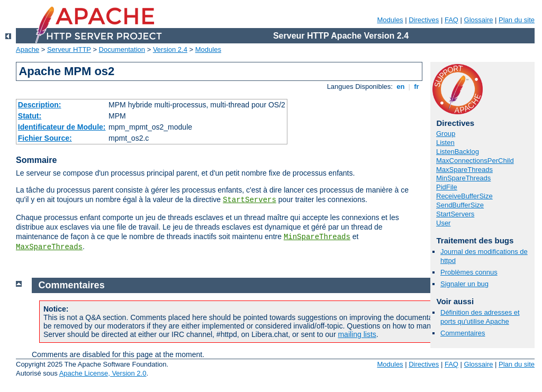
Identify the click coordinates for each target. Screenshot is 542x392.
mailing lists (357, 334)
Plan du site (517, 20)
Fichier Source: (45, 138)
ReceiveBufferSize (464, 196)
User (443, 223)
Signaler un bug (464, 284)
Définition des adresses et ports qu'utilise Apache (480, 317)
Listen (445, 143)
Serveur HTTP (69, 49)
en (401, 86)
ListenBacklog (458, 152)
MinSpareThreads (317, 237)
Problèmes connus (469, 272)
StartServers (250, 200)
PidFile (447, 187)
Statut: (30, 116)
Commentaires (463, 333)
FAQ (451, 20)
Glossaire (479, 20)
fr (417, 86)
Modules (390, 20)
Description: (40, 105)
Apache (28, 49)
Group (446, 134)
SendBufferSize (460, 205)
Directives (424, 20)
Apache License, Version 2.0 (103, 373)
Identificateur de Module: (62, 127)
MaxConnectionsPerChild (475, 161)
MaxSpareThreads (49, 247)
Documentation (122, 49)
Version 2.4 (170, 49)
